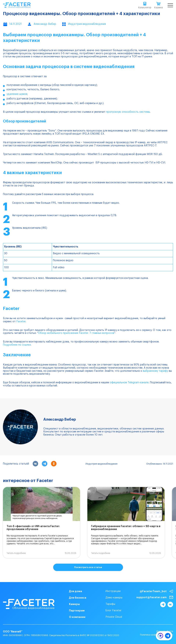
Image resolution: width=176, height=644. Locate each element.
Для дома (76, 591)
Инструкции (113, 591)
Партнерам (77, 611)
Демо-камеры (114, 598)
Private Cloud (114, 617)
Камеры (74, 604)
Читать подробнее (16, 553)
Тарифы (110, 604)
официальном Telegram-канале (129, 383)
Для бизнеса (78, 598)
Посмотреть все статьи (88, 567)
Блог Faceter (114, 611)
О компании (77, 617)
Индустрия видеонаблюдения (101, 464)
